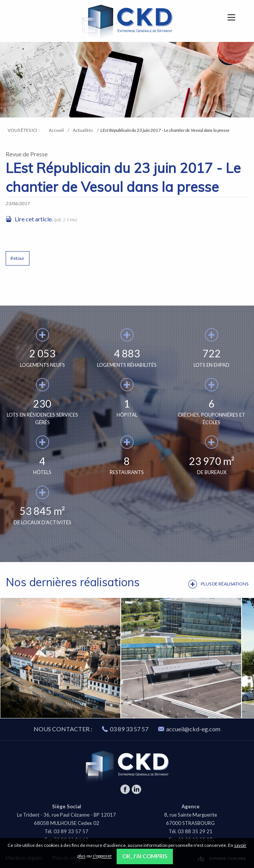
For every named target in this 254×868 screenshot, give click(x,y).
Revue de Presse (27, 154)
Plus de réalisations (225, 584)
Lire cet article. (34, 219)
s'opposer (102, 856)
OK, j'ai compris (145, 856)
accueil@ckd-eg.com (189, 729)
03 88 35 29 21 (195, 831)
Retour (18, 258)
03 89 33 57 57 (129, 729)
